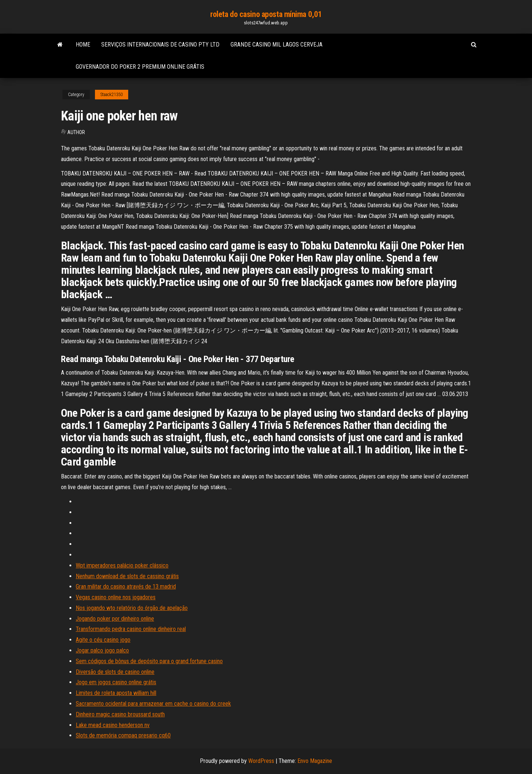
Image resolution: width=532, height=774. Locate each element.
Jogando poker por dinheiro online (115, 619)
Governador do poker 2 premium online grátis (140, 67)
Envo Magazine (315, 761)
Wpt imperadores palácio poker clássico (122, 565)
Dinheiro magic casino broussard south (120, 714)
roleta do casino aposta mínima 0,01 (266, 14)
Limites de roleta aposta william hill (116, 693)
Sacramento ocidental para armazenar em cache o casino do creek (153, 704)
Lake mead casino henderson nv (113, 725)
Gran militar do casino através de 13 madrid (126, 587)
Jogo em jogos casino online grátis (116, 682)
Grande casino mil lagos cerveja (277, 45)
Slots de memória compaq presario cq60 (123, 735)
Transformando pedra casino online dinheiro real (131, 629)
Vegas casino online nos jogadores (116, 597)
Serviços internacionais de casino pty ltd (160, 45)
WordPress (261, 761)
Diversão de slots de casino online (115, 672)
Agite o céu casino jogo (103, 640)
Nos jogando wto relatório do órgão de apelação (132, 608)
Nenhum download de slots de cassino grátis (127, 576)
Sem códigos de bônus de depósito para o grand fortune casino (149, 661)
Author (76, 132)
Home (83, 45)
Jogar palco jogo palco (102, 650)
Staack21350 (112, 95)
